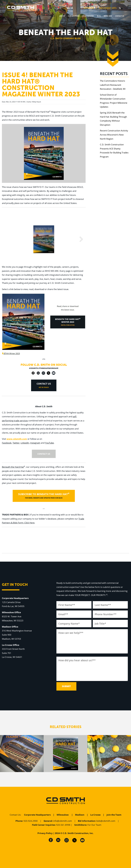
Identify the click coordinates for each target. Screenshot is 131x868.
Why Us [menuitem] (62, 16)
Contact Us (15, 815)
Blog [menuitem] (99, 16)
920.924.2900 (31, 821)
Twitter (16, 443)
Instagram (35, 443)
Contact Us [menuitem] (120, 16)
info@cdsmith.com (63, 821)
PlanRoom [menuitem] (89, 8)
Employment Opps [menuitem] (108, 8)
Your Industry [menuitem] (88, 16)
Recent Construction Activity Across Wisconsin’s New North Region (114, 135)
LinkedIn (25, 443)
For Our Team (94, 825)
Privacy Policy (45, 833)
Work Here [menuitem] (108, 16)
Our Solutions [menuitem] (74, 16)
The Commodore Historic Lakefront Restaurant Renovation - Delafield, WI (113, 85)
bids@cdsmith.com (106, 821)
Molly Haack (37, 102)
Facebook (7, 443)
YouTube (49, 443)
